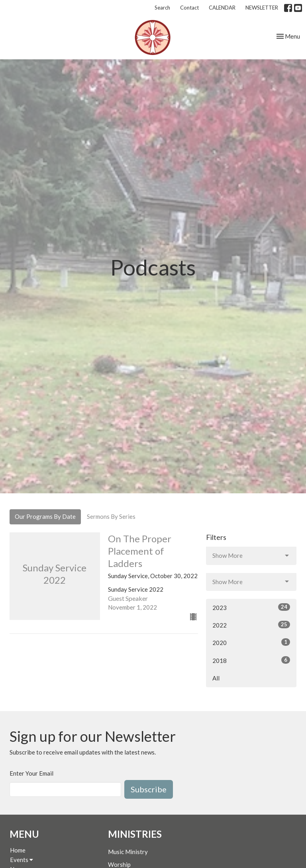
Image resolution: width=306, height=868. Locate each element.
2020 (251, 642)
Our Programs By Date (45, 516)
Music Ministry (128, 852)
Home (18, 850)
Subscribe (149, 789)
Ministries (135, 834)
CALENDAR (222, 8)
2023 (251, 607)
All (216, 678)
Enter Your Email (31, 773)
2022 (251, 625)
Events (22, 860)
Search (162, 8)
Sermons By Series (111, 516)
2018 (251, 660)
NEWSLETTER (262, 8)
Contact (189, 8)
